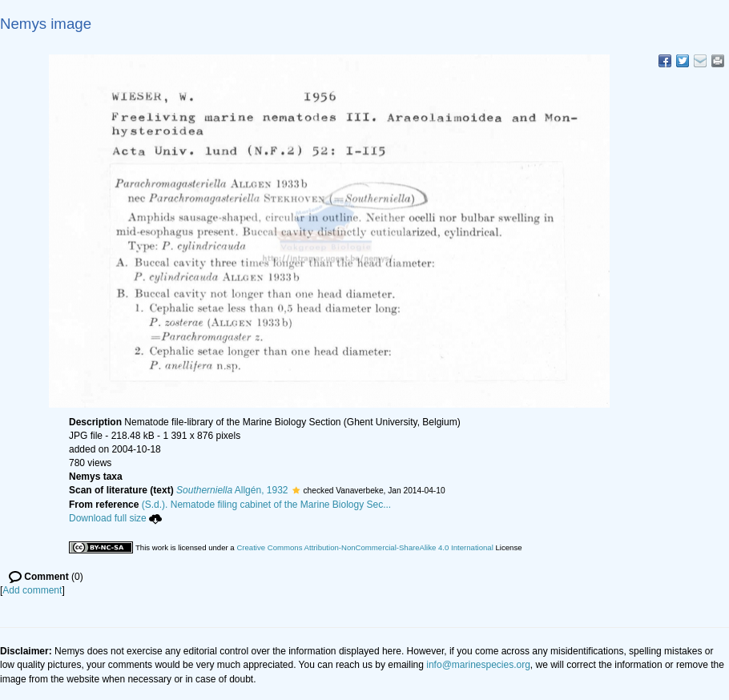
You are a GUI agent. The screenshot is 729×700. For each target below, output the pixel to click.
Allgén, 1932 (232, 490)
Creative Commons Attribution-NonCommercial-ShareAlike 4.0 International (364, 547)
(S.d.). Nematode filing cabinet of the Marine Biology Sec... (267, 505)
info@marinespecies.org (478, 665)
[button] (296, 490)
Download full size (115, 518)
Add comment (32, 590)
